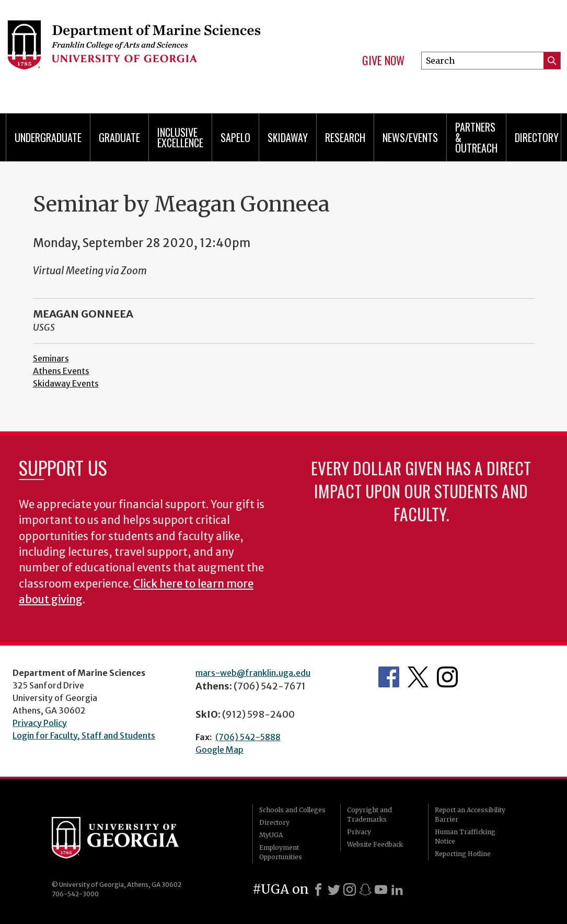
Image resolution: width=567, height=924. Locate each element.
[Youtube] (381, 890)
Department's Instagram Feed (447, 677)
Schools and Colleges (292, 810)
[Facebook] (318, 890)
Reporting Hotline (463, 854)
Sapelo (235, 137)
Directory (537, 137)
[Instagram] (350, 890)
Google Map (219, 750)
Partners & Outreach (476, 137)
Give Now (383, 61)
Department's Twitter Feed (418, 677)
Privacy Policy (40, 723)
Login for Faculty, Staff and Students (84, 735)
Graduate (119, 137)
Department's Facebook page (389, 677)
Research (345, 137)
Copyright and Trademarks (369, 815)
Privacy (359, 832)
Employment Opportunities (281, 852)
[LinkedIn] (397, 890)
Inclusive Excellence (180, 137)
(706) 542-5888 (248, 737)
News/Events (410, 137)
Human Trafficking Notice (465, 837)
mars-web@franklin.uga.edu (253, 673)
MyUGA (271, 835)
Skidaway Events (66, 383)
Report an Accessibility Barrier (470, 815)
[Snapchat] (365, 890)
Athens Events (61, 371)
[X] (334, 890)
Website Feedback (375, 844)
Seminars (51, 358)
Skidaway (288, 137)
